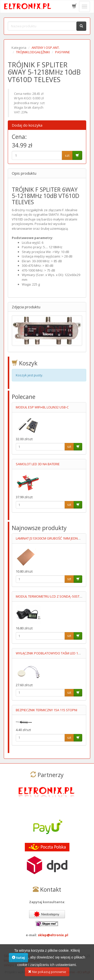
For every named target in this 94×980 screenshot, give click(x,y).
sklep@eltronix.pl (53, 935)
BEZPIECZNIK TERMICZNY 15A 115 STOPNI (46, 710)
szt (67, 155)
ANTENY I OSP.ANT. (46, 48)
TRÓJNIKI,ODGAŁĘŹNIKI (33, 52)
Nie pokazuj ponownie (47, 975)
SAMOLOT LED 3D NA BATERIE (38, 464)
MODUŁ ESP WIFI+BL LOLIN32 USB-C (42, 407)
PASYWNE (63, 52)
